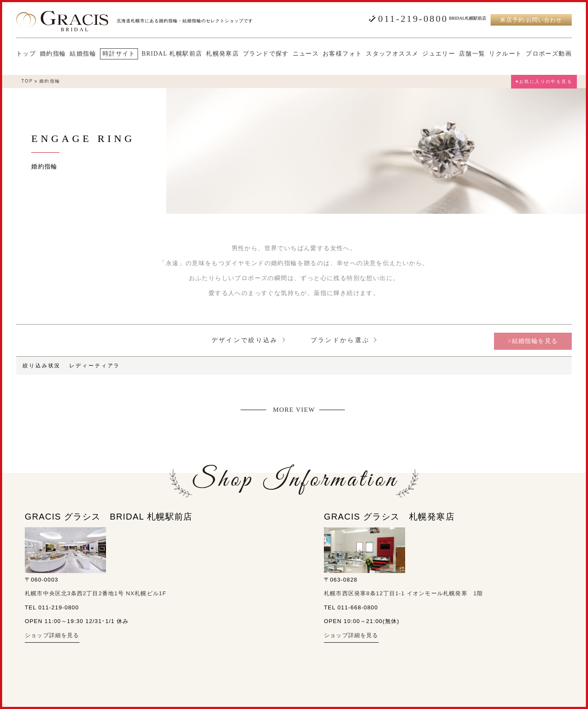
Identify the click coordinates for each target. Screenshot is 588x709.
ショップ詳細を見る (52, 635)
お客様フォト (342, 54)
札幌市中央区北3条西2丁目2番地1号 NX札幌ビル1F (96, 593)
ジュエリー (439, 54)
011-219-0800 (413, 19)
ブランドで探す (266, 54)
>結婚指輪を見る (533, 341)
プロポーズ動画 (549, 54)
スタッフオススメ (392, 54)
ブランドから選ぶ (344, 340)
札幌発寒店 (222, 54)
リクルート (505, 54)
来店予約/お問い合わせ (531, 20)
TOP (27, 81)
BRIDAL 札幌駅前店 (172, 54)
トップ (26, 54)
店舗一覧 (472, 54)
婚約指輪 (53, 54)
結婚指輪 (83, 54)
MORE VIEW (294, 410)
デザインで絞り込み (248, 340)
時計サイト (119, 54)
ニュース (306, 54)
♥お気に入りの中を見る (544, 81)
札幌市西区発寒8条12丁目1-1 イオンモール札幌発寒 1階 (403, 593)
